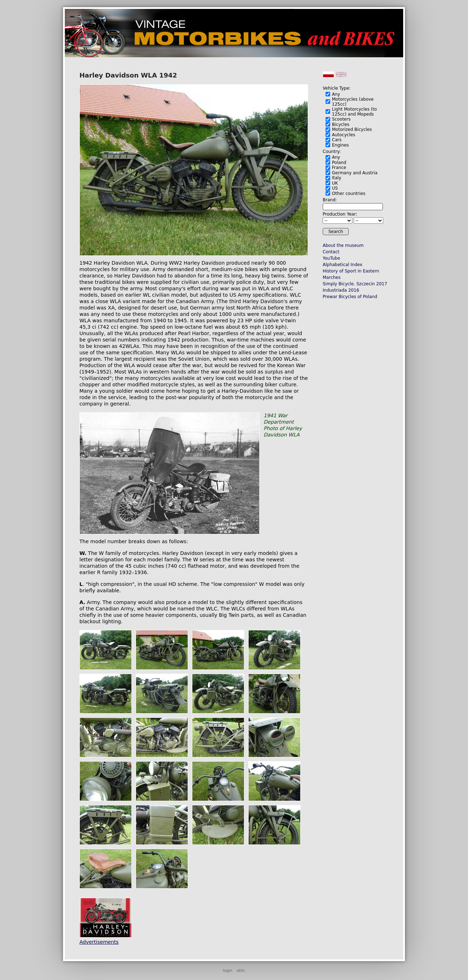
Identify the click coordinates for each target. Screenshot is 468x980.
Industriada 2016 (341, 290)
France (339, 168)
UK (335, 183)
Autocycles (344, 135)
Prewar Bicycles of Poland (350, 297)
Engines (340, 145)
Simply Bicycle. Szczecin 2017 (355, 284)
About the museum (343, 245)
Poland (339, 163)
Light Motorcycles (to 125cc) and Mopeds (354, 112)
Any (336, 94)
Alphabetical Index (342, 265)
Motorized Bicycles (352, 129)
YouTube (331, 258)
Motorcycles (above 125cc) (353, 102)
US (335, 188)
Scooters (341, 119)
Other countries (349, 194)
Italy (337, 178)
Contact (331, 252)
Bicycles (341, 125)
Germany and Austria (355, 173)
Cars (337, 140)
